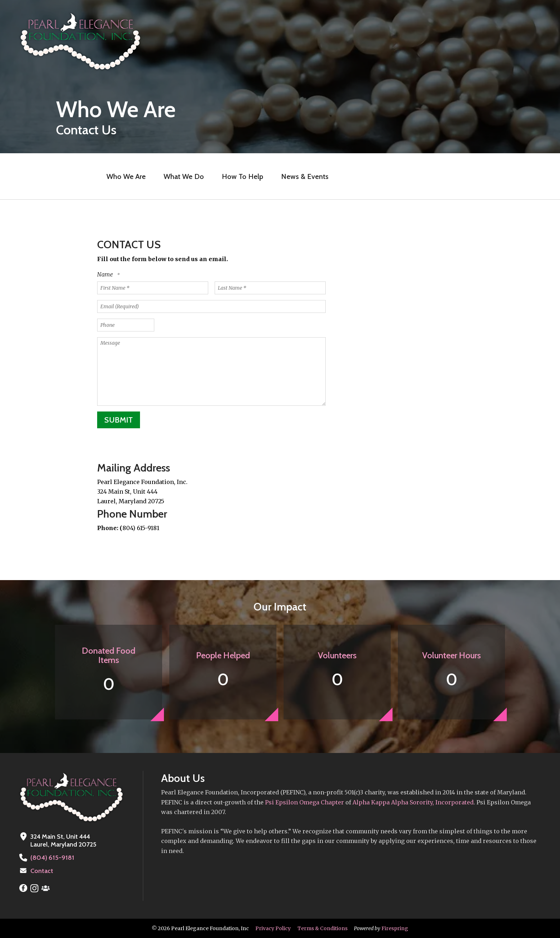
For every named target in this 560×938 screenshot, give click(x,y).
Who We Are (126, 176)
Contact (42, 871)
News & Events (305, 176)
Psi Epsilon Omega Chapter (304, 802)
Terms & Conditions (322, 928)
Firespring (395, 928)
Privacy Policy (273, 928)
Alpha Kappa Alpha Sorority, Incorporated (413, 802)
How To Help (242, 176)
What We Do (184, 176)
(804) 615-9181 (52, 858)
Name (106, 274)
